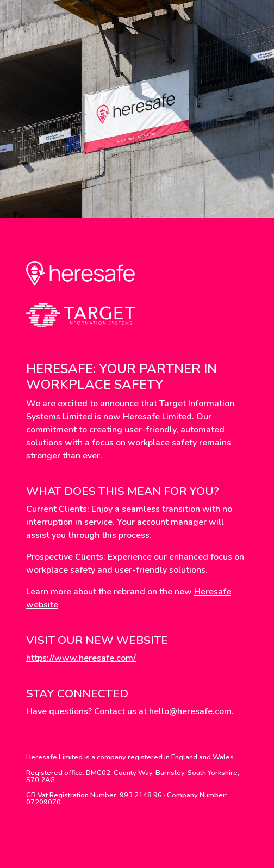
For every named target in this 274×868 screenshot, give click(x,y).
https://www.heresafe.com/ (81, 658)
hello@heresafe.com (190, 711)
